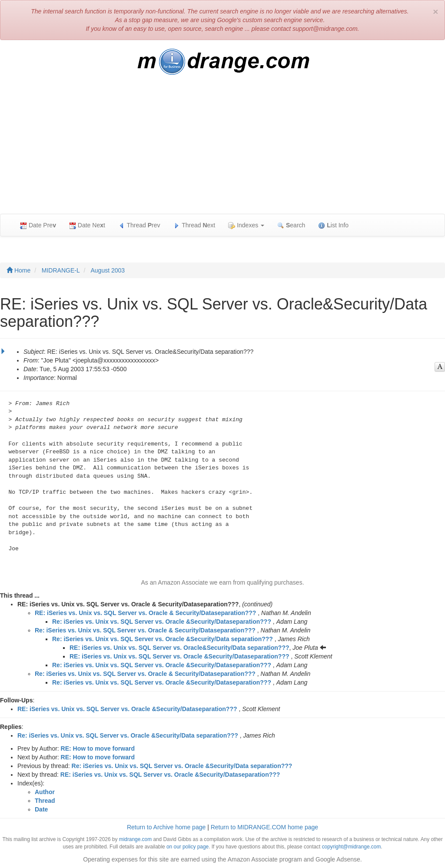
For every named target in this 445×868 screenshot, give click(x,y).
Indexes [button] (246, 225)
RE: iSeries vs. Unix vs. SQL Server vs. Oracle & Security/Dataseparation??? (145, 613)
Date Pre (38, 225)
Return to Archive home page (166, 827)
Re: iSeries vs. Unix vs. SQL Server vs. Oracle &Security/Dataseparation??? (162, 622)
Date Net (87, 225)
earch (291, 225)
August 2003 (108, 270)
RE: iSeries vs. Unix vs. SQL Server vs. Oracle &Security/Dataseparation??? (179, 656)
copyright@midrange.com (352, 847)
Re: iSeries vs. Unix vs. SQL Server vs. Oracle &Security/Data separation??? (163, 639)
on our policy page (188, 847)
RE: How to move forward (98, 748)
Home (18, 270)
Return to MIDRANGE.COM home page (264, 827)
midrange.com (135, 839)
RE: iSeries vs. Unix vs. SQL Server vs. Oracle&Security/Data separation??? (179, 648)
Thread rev (139, 225)
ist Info (333, 225)
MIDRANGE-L (61, 270)
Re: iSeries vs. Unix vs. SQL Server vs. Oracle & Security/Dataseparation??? (145, 630)
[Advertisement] (222, 149)
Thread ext (194, 225)
